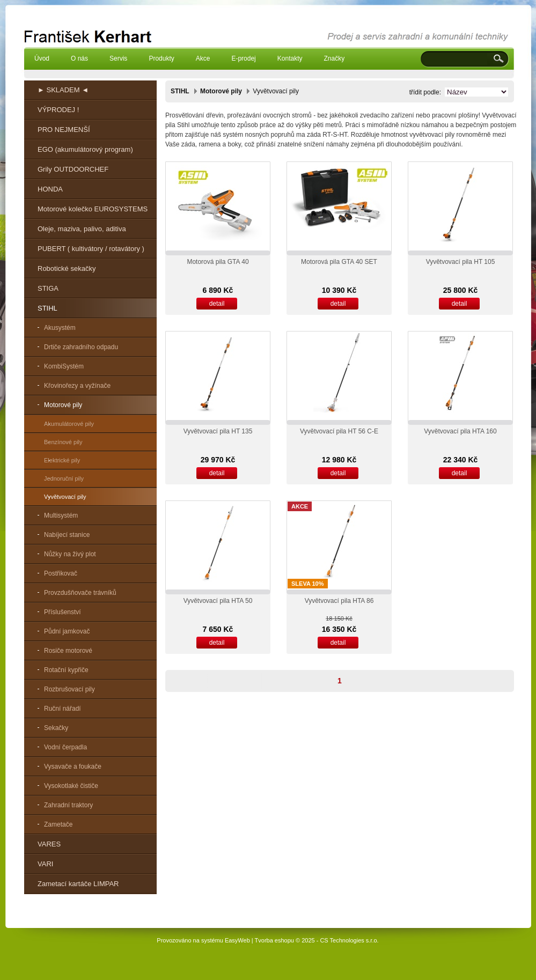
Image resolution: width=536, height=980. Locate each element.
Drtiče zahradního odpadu (81, 347)
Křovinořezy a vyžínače (77, 386)
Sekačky (56, 728)
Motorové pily (63, 405)
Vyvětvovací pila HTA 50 (218, 601)
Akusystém (60, 328)
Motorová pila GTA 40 (218, 262)
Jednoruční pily (64, 478)
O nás (79, 58)
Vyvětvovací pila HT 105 (461, 262)
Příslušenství (63, 612)
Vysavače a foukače (73, 767)
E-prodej (243, 58)
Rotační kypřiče (66, 670)
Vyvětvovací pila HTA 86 (339, 601)
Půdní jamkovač (67, 631)
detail (217, 304)
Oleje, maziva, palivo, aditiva (82, 229)
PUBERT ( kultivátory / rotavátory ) (91, 249)
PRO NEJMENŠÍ (64, 130)
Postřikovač (61, 573)
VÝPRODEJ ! (58, 110)
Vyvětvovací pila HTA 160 (460, 431)
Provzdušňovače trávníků (80, 593)
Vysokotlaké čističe (71, 786)
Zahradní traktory (68, 805)
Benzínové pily (63, 442)
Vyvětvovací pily (65, 497)
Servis (118, 58)
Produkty (161, 58)
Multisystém (61, 515)
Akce (203, 58)
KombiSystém (64, 366)
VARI (45, 864)
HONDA (50, 189)
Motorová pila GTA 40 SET (339, 262)
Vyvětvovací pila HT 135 (218, 431)
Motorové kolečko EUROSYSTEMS (93, 209)
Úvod (42, 58)
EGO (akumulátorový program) (85, 149)
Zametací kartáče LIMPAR (78, 884)
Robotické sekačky (67, 268)
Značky (334, 58)
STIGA (48, 288)
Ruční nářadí (63, 709)
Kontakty (290, 58)
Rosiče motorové (68, 651)
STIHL (47, 308)
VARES (49, 844)
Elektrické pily (62, 460)
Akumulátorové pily (69, 424)
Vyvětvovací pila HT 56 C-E (339, 431)
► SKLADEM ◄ (63, 90)
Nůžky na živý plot (70, 554)
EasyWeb (237, 940)
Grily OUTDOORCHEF (73, 169)
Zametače (58, 824)
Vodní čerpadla (65, 747)
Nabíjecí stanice (67, 535)
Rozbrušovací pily (69, 689)
